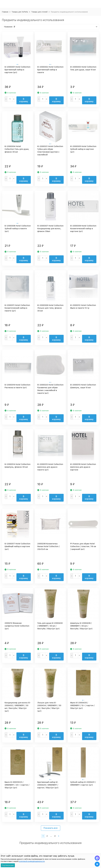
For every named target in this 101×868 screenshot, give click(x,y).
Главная (5, 12)
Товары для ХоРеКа (20, 12)
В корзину (24, 100)
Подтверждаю (8, 865)
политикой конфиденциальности (32, 861)
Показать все (51, 828)
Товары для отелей (39, 12)
